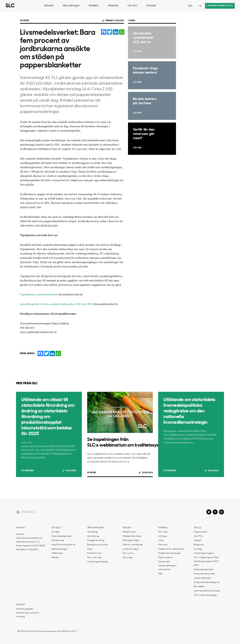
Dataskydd (164, 562)
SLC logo (162, 536)
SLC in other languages (205, 595)
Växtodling (92, 532)
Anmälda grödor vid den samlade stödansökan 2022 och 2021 (56, 304)
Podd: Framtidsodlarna (63, 545)
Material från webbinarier (171, 549)
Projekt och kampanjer (170, 553)
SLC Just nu (128, 553)
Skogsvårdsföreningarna (207, 582)
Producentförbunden (204, 574)
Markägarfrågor (131, 540)
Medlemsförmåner (132, 536)
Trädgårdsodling (96, 540)
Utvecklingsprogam (204, 553)
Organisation (200, 532)
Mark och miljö (94, 558)
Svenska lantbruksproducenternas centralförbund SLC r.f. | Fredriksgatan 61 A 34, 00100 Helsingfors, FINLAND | (31, 542)
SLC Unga (128, 558)
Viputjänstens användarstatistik (39, 295)
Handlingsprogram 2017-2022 (207, 563)
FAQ (160, 574)
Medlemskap (129, 532)
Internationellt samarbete (207, 591)
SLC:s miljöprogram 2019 (206, 558)
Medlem (94, 6)
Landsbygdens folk (220, 6)
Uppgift (198, 540)
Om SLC (132, 6)
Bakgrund (199, 545)
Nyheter (24, 21)
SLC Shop (163, 532)
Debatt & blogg (59, 549)
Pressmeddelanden (61, 536)
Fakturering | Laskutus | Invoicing (27, 615)
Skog (90, 549)
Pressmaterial (165, 558)
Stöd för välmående (133, 545)
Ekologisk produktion (97, 545)
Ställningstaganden (204, 570)
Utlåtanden (27, 471)
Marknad (163, 545)
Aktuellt (49, 6)
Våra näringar (71, 6)
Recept (55, 558)
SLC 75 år (199, 536)
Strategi (198, 549)
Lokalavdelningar (203, 578)
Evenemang (58, 540)
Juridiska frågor (131, 549)
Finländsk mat (94, 553)
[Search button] (200, 6)
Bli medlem (199, 587)
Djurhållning (93, 536)
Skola (161, 540)
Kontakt (151, 6)
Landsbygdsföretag (97, 562)
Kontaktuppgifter (25, 609)
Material (113, 6)
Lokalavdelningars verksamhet (167, 568)
